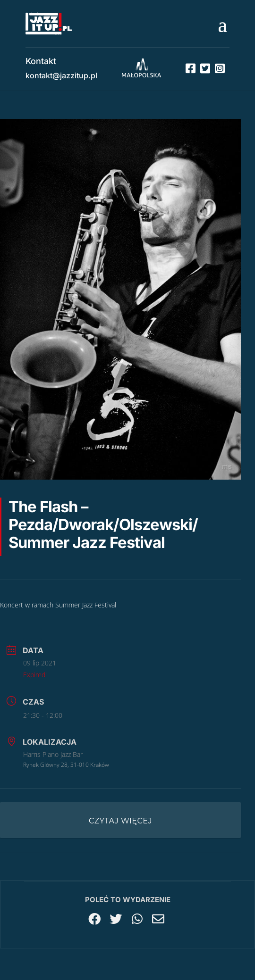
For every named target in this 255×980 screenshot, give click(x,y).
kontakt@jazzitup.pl (61, 75)
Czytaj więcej (120, 821)
